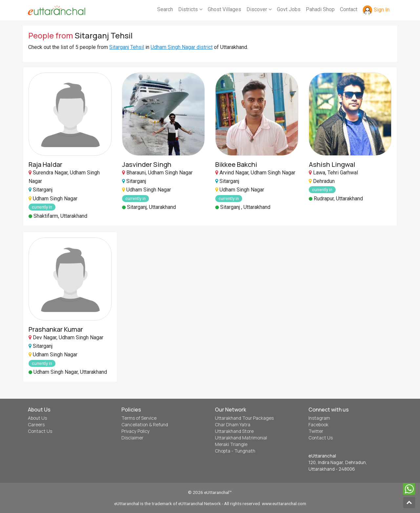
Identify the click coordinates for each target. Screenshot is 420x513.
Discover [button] (259, 9)
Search (165, 9)
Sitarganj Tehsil (127, 47)
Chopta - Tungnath (235, 451)
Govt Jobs (289, 9)
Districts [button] (190, 9)
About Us (37, 418)
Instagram (319, 418)
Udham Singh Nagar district (182, 47)
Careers (36, 425)
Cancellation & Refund (145, 425)
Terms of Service (139, 418)
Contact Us (40, 431)
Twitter (316, 431)
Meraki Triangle (231, 444)
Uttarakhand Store (234, 431)
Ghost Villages (224, 9)
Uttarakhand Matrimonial (241, 438)
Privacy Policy (136, 431)
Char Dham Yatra (233, 425)
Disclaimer (132, 438)
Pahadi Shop (320, 9)
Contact (349, 9)
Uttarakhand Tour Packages (244, 418)
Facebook (318, 425)
